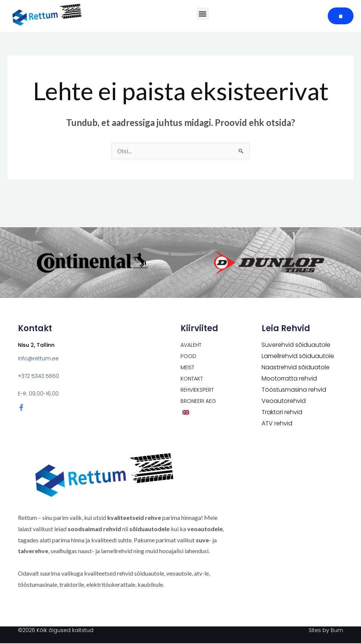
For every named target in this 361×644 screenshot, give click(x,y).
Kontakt (192, 379)
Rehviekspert (197, 391)
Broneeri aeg (198, 402)
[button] (203, 14)
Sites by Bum (326, 631)
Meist (187, 368)
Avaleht (191, 346)
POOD (188, 357)
